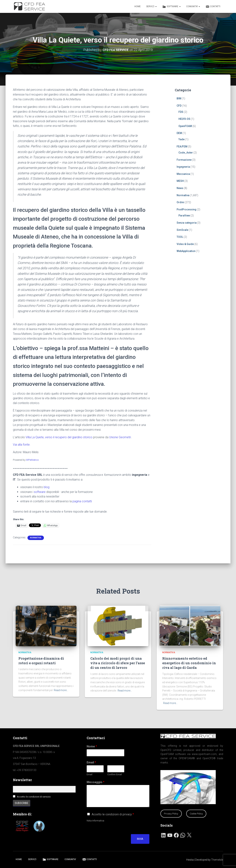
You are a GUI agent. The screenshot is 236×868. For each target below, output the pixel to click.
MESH (180, 181)
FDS (181, 112)
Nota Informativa (95, 821)
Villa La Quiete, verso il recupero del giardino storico (59, 437)
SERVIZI (151, 6)
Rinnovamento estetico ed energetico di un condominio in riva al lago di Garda (189, 663)
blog (47, 487)
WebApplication (186, 251)
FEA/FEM (182, 146)
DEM (179, 133)
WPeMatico (32, 460)
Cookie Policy (196, 814)
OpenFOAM (185, 126)
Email (91, 762)
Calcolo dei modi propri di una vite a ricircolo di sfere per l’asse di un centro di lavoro (118, 663)
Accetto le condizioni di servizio (34, 797)
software (40, 492)
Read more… (61, 690)
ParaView (184, 216)
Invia (140, 839)
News (180, 188)
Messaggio (96, 782)
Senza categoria (187, 223)
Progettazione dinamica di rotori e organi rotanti (41, 661)
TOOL (180, 237)
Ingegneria (183, 167)
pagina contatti (82, 501)
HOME (138, 6)
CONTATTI (213, 7)
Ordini (180, 202)
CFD (179, 106)
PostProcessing (186, 209)
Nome (92, 746)
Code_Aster (186, 153)
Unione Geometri (120, 437)
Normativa (36, 538)
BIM (179, 98)
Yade (182, 139)
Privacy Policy (171, 814)
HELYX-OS (184, 119)
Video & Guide (185, 244)
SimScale (182, 230)
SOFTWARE (171, 7)
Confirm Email (115, 774)
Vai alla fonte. (22, 445)
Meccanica (183, 174)
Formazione (184, 160)
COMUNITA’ (193, 6)
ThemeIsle (217, 860)
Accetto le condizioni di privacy (113, 814)
